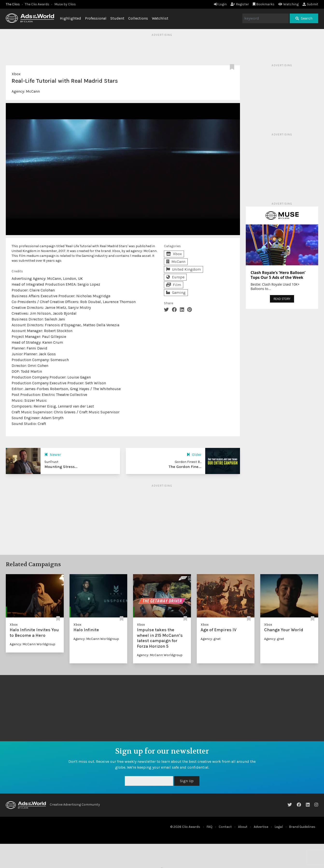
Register (240, 4)
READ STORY (282, 299)
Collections (138, 18)
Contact (225, 827)
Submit (310, 4)
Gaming (176, 293)
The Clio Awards (37, 4)
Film (174, 285)
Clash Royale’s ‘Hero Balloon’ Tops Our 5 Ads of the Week (278, 275)
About (243, 827)
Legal (279, 827)
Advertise (261, 827)
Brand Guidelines (302, 827)
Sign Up (187, 781)
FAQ (209, 827)
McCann (33, 91)
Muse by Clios (65, 4)
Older (194, 455)
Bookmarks (264, 4)
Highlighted (70, 18)
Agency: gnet (211, 639)
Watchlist (160, 18)
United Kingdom (183, 269)
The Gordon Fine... (185, 467)
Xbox (16, 74)
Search (304, 18)
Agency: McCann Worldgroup (32, 644)
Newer (53, 455)
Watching (289, 4)
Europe (175, 277)
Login (220, 4)
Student (117, 18)
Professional (96, 18)
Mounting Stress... (61, 467)
